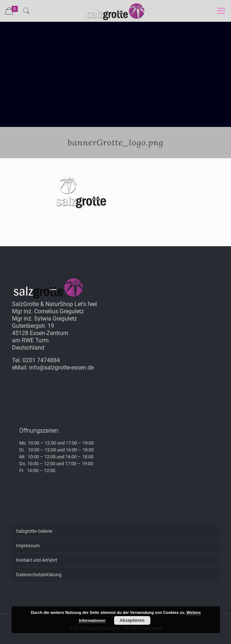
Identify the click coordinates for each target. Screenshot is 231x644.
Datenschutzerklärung (39, 575)
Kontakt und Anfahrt (37, 560)
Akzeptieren (132, 620)
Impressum (28, 546)
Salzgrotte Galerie (34, 531)
